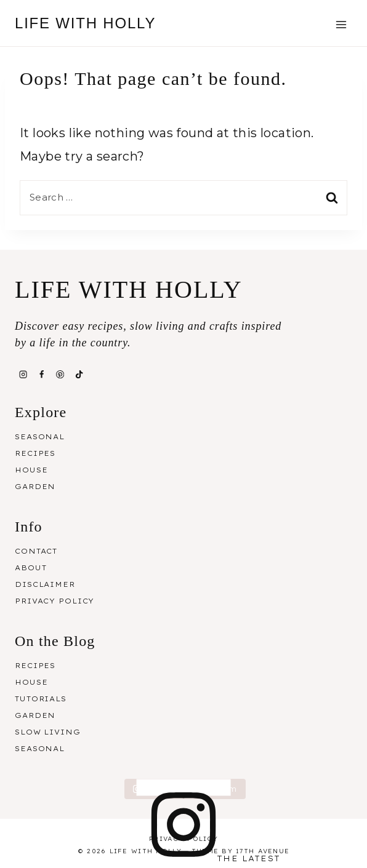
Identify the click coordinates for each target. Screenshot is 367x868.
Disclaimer (45, 584)
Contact (36, 551)
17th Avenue (263, 851)
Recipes (35, 453)
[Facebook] (41, 375)
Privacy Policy (54, 601)
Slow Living (48, 732)
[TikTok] (79, 375)
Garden (35, 487)
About (30, 568)
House (31, 470)
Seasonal (40, 437)
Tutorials (41, 699)
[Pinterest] (60, 375)
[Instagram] (23, 375)
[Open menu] (341, 24)
